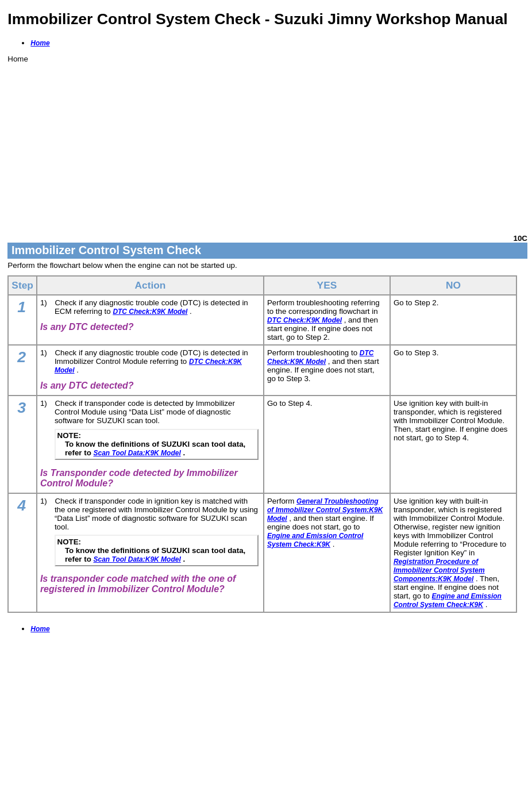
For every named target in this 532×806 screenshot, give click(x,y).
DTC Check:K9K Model (150, 312)
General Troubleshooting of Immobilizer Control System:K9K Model (325, 510)
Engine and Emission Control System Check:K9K (315, 540)
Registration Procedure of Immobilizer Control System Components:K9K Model (439, 570)
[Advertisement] (267, 144)
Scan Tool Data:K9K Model (137, 453)
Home (40, 43)
